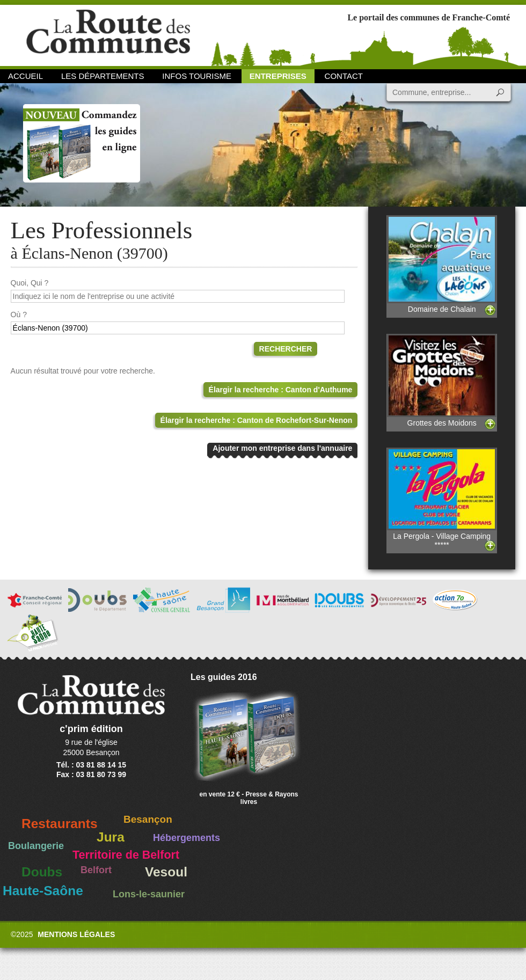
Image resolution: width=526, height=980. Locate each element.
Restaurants (60, 824)
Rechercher (286, 349)
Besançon (148, 819)
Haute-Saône (43, 891)
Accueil (25, 76)
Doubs (42, 872)
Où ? (19, 315)
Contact (344, 76)
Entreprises (278, 76)
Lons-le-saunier (149, 894)
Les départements (103, 76)
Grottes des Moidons (442, 380)
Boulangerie (36, 846)
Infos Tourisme (197, 76)
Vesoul (166, 872)
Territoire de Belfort (126, 855)
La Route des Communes (108, 35)
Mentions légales (76, 934)
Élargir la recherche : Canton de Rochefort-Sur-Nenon (257, 420)
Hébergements (187, 838)
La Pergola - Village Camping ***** (442, 498)
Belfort (96, 870)
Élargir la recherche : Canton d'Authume (281, 390)
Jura (111, 837)
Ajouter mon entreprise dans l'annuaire (282, 448)
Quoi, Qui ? (30, 283)
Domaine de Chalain (442, 264)
